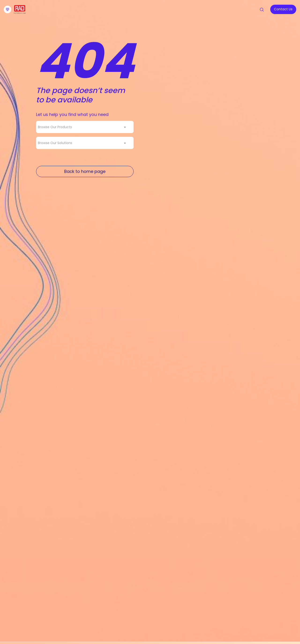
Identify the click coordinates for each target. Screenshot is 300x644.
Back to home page (85, 171)
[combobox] (85, 127)
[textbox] (56, 127)
